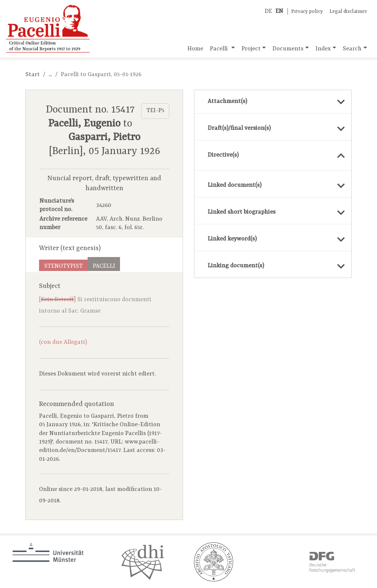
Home (195, 49)
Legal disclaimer (348, 12)
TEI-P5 (155, 111)
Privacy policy (307, 12)
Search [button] (352, 49)
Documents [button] (288, 49)
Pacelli (104, 266)
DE (268, 11)
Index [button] (323, 49)
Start (33, 75)
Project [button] (251, 49)
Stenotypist (64, 266)
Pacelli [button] (220, 49)
